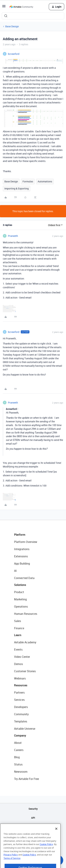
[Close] (56, 834)
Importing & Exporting (17, 188)
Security (33, 809)
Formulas (28, 181)
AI (15, 571)
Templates (21, 721)
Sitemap (33, 827)
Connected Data (24, 578)
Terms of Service (12, 864)
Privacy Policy (11, 860)
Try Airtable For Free (26, 779)
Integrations (22, 549)
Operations (21, 607)
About (18, 743)
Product (19, 592)
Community (21, 714)
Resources (21, 685)
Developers (21, 707)
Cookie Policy (46, 850)
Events (18, 650)
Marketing (20, 599)
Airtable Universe (25, 729)
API (33, 818)
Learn (18, 635)
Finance (19, 628)
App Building (22, 564)
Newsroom (21, 772)
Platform (20, 535)
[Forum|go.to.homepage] (21, 7)
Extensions (21, 556)
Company (20, 735)
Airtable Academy (25, 642)
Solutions (20, 585)
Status (18, 764)
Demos (18, 664)
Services (19, 700)
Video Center (22, 657)
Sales (18, 621)
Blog (17, 757)
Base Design (12, 26)
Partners (19, 692)
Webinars (20, 678)
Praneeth (13, 236)
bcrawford (14, 54)
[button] (4, 7)
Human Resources (26, 614)
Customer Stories (25, 671)
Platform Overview (26, 542)
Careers (19, 750)
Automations (45, 181)
